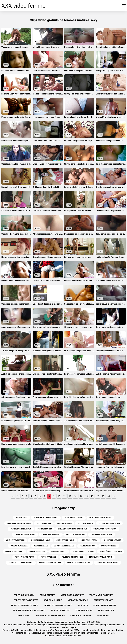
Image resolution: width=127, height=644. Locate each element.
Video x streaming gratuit (58, 605)
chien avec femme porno (102, 535)
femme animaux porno (25, 557)
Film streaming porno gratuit (29, 610)
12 (70, 496)
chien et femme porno (40, 540)
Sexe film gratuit (53, 600)
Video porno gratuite (72, 595)
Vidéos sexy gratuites (26, 600)
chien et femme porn (15, 540)
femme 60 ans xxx (59, 551)
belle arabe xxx (44, 523)
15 (86, 496)
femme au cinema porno (73, 557)
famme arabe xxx (87, 546)
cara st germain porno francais (73, 529)
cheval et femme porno (25, 535)
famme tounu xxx (109, 546)
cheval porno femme (75, 535)
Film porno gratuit (81, 616)
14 (81, 496)
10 (59, 496)
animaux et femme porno (100, 518)
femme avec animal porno (101, 557)
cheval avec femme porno (105, 529)
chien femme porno (89, 540)
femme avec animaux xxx (50, 563)
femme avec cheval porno (79, 563)
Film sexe (83, 605)
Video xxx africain (24, 595)
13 (75, 496)
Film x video (24, 616)
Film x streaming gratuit (25, 605)
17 (98, 496)
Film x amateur (106, 610)
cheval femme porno (51, 535)
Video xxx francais (78, 600)
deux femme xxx (41, 546)
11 (64, 496)
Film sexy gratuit (60, 610)
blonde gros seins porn (109, 523)
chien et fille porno (65, 540)
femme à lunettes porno (111, 551)
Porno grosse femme (105, 605)
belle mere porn (64, 523)
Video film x (103, 616)
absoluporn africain (74, 518)
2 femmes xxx (22, 518)
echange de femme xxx (64, 546)
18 (103, 496)
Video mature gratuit (101, 595)
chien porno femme (112, 540)
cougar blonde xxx (19, 546)
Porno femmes (47, 595)
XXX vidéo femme (53, 636)
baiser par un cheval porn (19, 523)
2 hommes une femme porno (46, 518)
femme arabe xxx (48, 557)
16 (92, 496)
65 (109, 496)
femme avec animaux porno (21, 563)
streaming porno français (50, 616)
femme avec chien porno (107, 563)
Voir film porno (84, 610)
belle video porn (85, 523)
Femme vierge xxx (103, 600)
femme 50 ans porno (14, 551)
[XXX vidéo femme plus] (124, 6)
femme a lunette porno (83, 551)
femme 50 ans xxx (37, 551)
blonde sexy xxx (45, 529)
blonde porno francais (21, 529)
